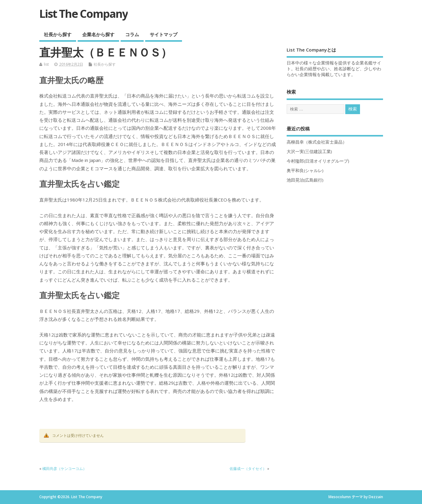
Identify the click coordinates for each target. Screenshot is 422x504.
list (46, 64)
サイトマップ (164, 34)
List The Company (83, 14)
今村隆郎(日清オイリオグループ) (318, 161)
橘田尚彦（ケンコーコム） (64, 469)
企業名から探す (98, 34)
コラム (132, 34)
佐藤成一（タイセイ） (248, 469)
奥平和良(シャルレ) (305, 171)
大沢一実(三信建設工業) (309, 152)
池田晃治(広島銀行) (305, 180)
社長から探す (58, 34)
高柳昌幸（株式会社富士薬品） (317, 142)
